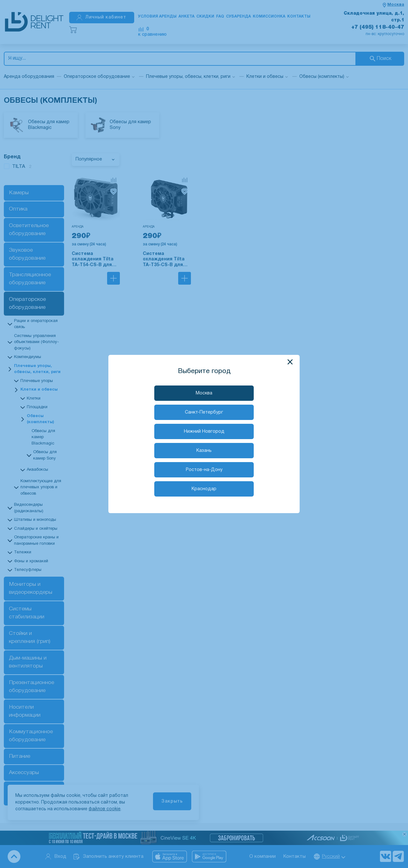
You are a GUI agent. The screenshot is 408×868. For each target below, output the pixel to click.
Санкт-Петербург (204, 412)
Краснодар (204, 489)
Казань (204, 451)
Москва (204, 393)
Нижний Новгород (204, 432)
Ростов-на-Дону (204, 470)
